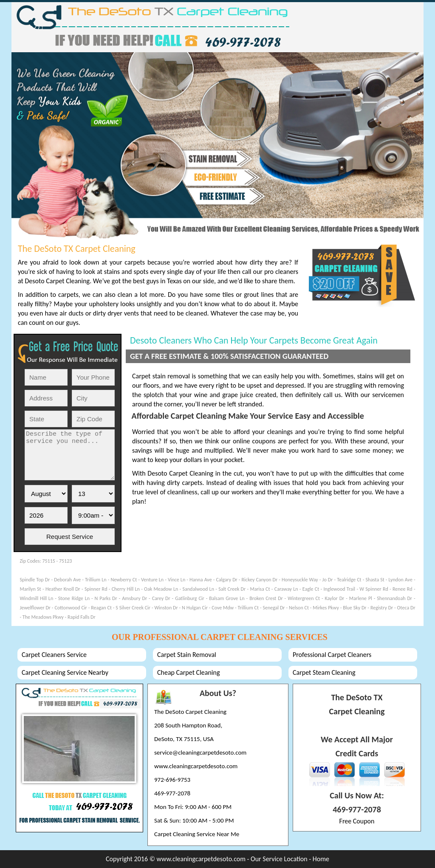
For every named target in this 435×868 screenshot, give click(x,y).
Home (321, 859)
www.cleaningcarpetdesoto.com (196, 766)
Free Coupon (357, 821)
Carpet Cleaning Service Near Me (197, 834)
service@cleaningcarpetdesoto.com (200, 752)
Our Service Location (280, 859)
